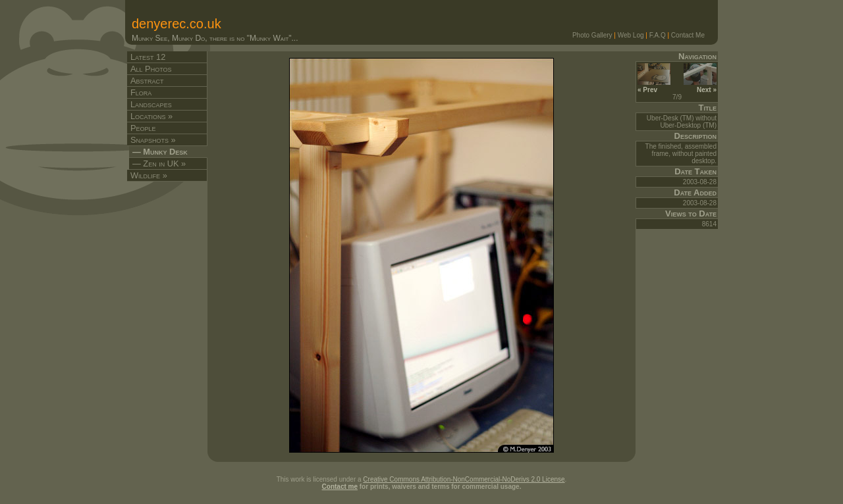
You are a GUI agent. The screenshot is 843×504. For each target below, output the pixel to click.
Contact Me (688, 35)
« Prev (654, 86)
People (143, 128)
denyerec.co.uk (177, 24)
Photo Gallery (592, 35)
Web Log (631, 35)
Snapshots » (153, 140)
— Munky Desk (160, 152)
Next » (700, 86)
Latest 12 (148, 57)
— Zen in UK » (159, 164)
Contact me (340, 487)
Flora (141, 92)
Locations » (151, 116)
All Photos (151, 69)
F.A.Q (658, 35)
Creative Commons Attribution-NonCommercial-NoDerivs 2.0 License (464, 479)
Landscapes (151, 104)
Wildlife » (149, 175)
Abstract (147, 81)
